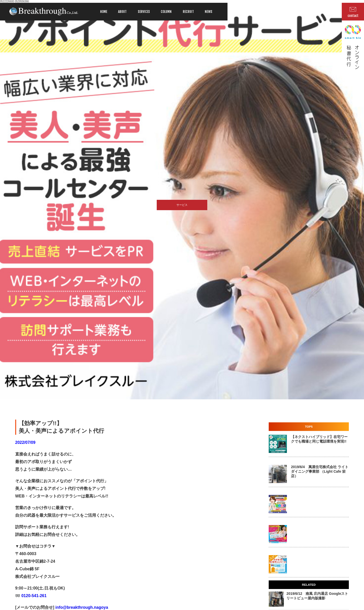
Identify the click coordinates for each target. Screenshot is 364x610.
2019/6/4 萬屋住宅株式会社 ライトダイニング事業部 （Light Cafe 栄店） (320, 471)
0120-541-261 (33, 596)
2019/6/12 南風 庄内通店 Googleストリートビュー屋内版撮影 (317, 596)
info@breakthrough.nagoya (81, 607)
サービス (182, 205)
